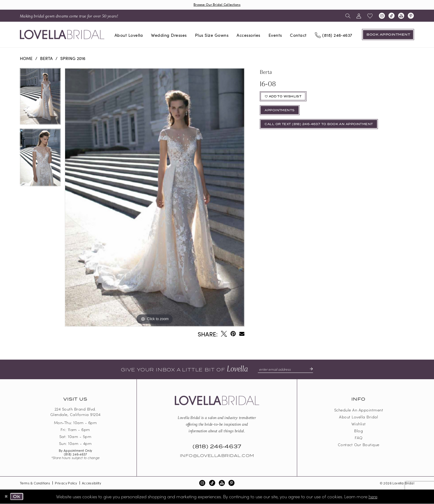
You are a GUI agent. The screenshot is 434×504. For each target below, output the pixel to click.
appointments (282, 113)
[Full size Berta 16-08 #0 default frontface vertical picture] (155, 198)
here (373, 497)
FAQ (359, 438)
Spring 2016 (73, 59)
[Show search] (348, 16)
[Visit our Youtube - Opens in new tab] (401, 16)
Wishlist (359, 424)
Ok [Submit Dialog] (18, 497)
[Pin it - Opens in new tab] (233, 334)
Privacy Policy (66, 484)
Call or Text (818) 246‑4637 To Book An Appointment (325, 129)
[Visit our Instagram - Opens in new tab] (382, 16)
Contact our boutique (359, 445)
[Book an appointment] (388, 35)
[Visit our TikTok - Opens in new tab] (392, 16)
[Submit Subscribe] (312, 370)
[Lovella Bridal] (62, 35)
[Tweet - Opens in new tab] (224, 334)
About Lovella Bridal (359, 417)
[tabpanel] (40, 99)
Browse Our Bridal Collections (217, 5)
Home (26, 59)
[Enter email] (285, 370)
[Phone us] (333, 35)
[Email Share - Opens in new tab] (242, 334)
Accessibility (91, 484)
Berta (46, 59)
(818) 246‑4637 (75, 455)
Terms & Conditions (35, 484)
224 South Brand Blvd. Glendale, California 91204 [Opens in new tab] (75, 412)
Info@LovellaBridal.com (217, 456)
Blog (359, 431)
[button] (359, 16)
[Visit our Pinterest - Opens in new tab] (411, 16)
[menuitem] (69, 16)
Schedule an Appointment (359, 410)
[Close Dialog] (7, 497)
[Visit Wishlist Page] (370, 16)
